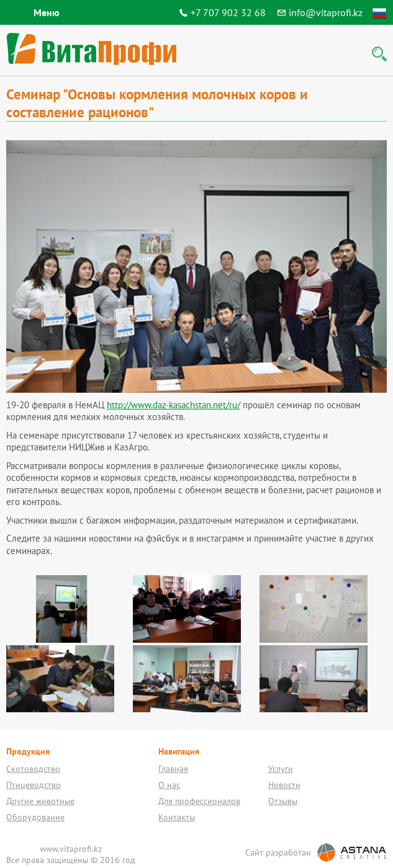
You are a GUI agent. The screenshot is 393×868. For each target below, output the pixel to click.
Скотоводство (33, 769)
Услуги (281, 769)
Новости (284, 785)
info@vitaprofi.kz (326, 12)
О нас (169, 785)
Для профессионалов (199, 801)
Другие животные (40, 801)
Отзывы (283, 801)
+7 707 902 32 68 (228, 12)
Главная (173, 769)
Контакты (177, 817)
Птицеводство (34, 785)
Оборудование (35, 817)
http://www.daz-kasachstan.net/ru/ (174, 405)
